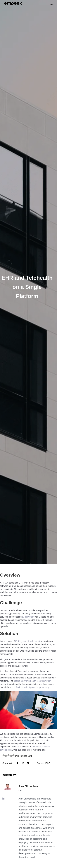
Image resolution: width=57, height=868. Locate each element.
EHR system (28, 617)
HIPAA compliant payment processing (32, 687)
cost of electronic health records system (32, 681)
